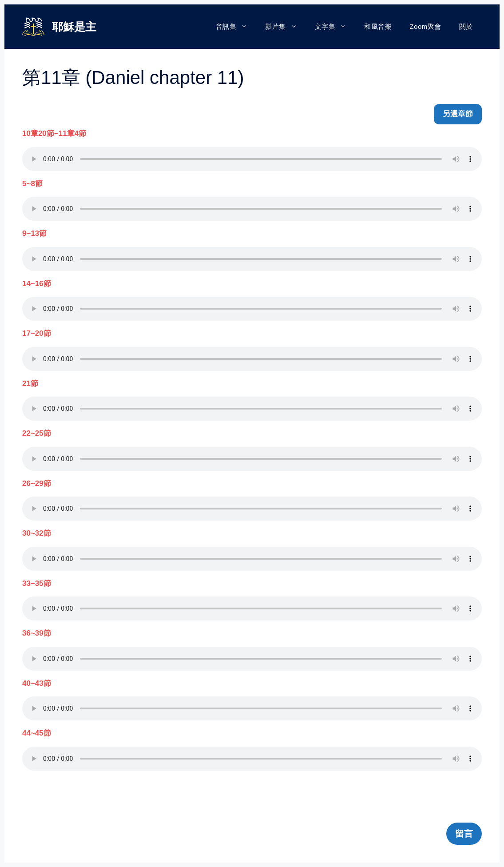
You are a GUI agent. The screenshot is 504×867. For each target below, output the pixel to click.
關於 (466, 26)
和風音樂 (378, 26)
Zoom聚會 (425, 26)
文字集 (335, 27)
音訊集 (236, 27)
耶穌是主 (74, 27)
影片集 (286, 27)
